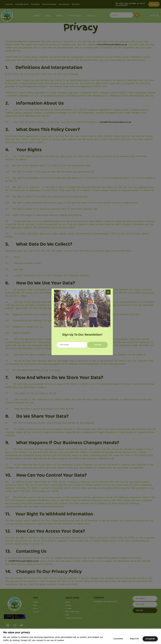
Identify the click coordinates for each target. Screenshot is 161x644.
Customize (116, 639)
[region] (80, 636)
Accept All (150, 639)
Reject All (133, 639)
